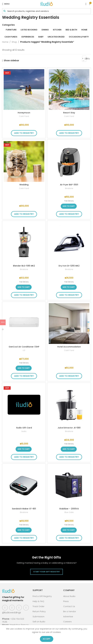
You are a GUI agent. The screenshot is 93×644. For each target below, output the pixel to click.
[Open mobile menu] (6, 4)
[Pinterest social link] (19, 608)
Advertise (68, 616)
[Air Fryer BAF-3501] (69, 161)
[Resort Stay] (69, 89)
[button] (69, 206)
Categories (8, 25)
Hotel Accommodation (69, 347)
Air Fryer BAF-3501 (69, 185)
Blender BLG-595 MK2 (24, 266)
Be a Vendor (70, 611)
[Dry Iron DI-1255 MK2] (69, 243)
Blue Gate (69, 512)
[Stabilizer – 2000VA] (69, 485)
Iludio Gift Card (24, 428)
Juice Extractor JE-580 (69, 428)
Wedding (24, 185)
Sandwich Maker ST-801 (24, 509)
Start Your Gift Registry (46, 572)
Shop (14, 42)
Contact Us (69, 606)
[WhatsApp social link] (26, 608)
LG (24, 350)
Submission (38, 616)
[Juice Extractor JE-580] (69, 405)
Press (66, 601)
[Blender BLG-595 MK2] (24, 243)
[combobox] (84, 59)
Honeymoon (24, 113)
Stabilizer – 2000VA (69, 509)
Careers (67, 622)
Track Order (38, 606)
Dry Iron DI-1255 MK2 (69, 266)
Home (5, 42)
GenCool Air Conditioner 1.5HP (24, 347)
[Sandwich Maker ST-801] (24, 485)
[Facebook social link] (5, 608)
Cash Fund (24, 116)
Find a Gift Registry (42, 596)
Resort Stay (69, 113)
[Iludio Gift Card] (24, 405)
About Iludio (69, 596)
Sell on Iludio (39, 622)
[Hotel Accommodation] (69, 324)
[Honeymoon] (24, 89)
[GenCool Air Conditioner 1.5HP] (24, 324)
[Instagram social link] (12, 608)
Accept (47, 639)
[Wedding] (24, 161)
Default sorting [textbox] (87, 59)
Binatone (69, 188)
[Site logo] (46, 4)
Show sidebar (11, 61)
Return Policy (39, 611)
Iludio (24, 431)
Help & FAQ (38, 601)
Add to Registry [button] (24, 133)
